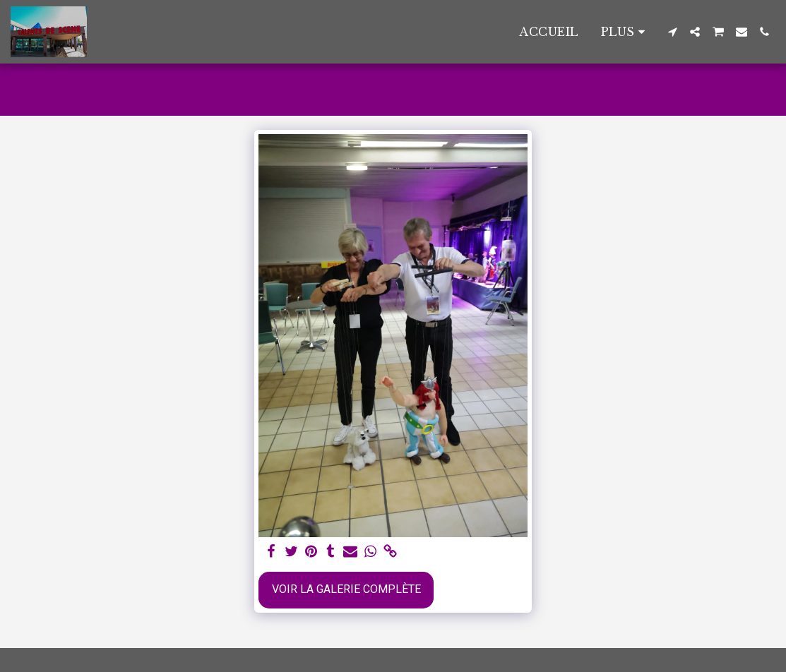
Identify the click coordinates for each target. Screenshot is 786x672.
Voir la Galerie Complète (346, 589)
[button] (672, 32)
